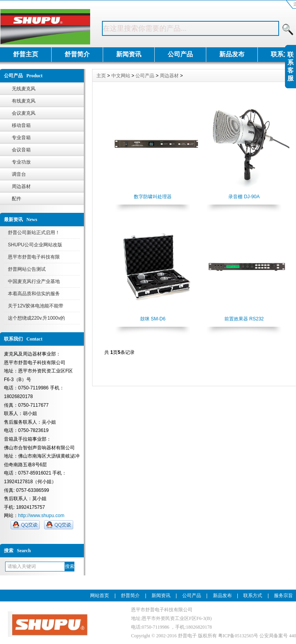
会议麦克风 (24, 113)
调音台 (19, 174)
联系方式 (253, 596)
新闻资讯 (129, 54)
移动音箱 (21, 125)
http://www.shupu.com (41, 516)
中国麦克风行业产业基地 (34, 281)
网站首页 (100, 596)
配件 (17, 199)
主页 (101, 76)
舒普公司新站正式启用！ (34, 233)
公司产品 (180, 54)
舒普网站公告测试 (27, 269)
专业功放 (21, 162)
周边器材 (21, 186)
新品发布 (232, 54)
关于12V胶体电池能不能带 (36, 306)
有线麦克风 (24, 101)
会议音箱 (21, 150)
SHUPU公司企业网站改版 (35, 245)
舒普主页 (26, 54)
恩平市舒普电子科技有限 (34, 257)
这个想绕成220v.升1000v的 (36, 318)
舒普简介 (77, 54)
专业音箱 (21, 138)
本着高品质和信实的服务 (34, 294)
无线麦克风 (24, 89)
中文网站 (121, 76)
